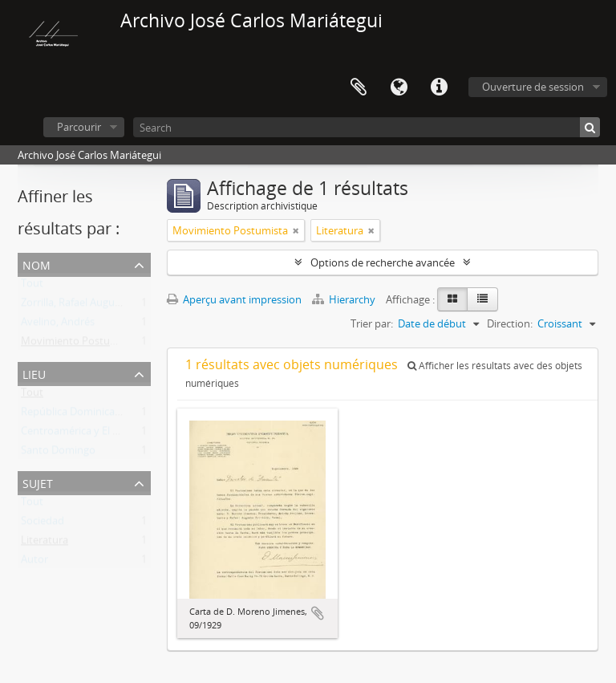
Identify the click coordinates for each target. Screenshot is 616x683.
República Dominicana (74, 415)
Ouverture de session (533, 87)
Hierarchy (345, 299)
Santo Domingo (58, 453)
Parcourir (79, 127)
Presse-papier (359, 87)
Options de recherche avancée (383, 262)
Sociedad (43, 524)
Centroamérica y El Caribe (82, 434)
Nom (36, 264)
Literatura (45, 543)
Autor (34, 563)
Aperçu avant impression (234, 299)
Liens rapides (439, 87)
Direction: (510, 323)
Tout (32, 287)
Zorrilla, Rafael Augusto (75, 306)
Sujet (38, 482)
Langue (399, 87)
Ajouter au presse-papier (318, 613)
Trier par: (372, 323)
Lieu (34, 373)
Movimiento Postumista (79, 344)
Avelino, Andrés (58, 325)
